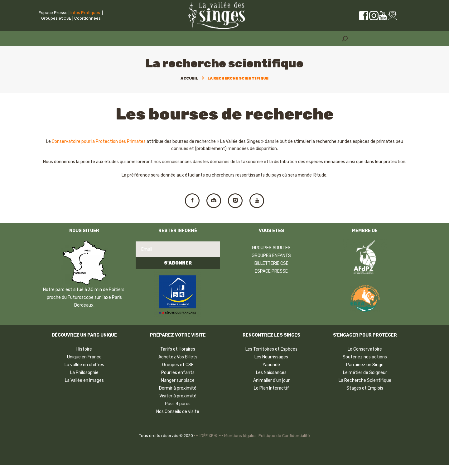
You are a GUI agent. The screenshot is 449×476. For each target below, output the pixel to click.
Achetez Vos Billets (178, 368)
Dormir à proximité (178, 399)
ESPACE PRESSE (271, 282)
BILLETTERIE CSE (271, 274)
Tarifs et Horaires (178, 360)
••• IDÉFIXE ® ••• (209, 447)
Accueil (189, 78)
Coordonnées (87, 18)
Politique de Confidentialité (284, 447)
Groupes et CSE (56, 18)
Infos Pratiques (85, 13)
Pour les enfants (178, 384)
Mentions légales (240, 447)
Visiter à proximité (178, 407)
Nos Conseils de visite (178, 423)
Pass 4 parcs (178, 415)
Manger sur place (178, 391)
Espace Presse (53, 13)
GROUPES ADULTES (271, 259)
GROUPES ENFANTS (271, 267)
